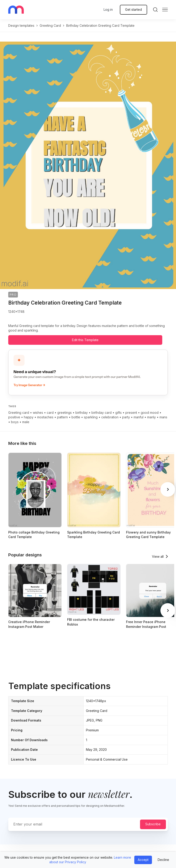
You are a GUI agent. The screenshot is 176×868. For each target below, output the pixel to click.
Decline (163, 860)
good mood (150, 413)
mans (163, 417)
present (131, 413)
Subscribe (153, 824)
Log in (108, 9)
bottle (76, 417)
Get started (133, 9)
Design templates (21, 25)
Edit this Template (85, 340)
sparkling (91, 417)
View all (158, 556)
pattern (62, 417)
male (26, 422)
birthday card (102, 413)
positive (14, 417)
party (126, 417)
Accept (143, 860)
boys (15, 422)
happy (29, 417)
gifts (118, 413)
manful (139, 417)
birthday (82, 413)
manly (151, 417)
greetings (65, 413)
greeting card (50, 25)
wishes (38, 413)
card (50, 413)
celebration (110, 417)
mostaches (45, 417)
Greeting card (19, 413)
